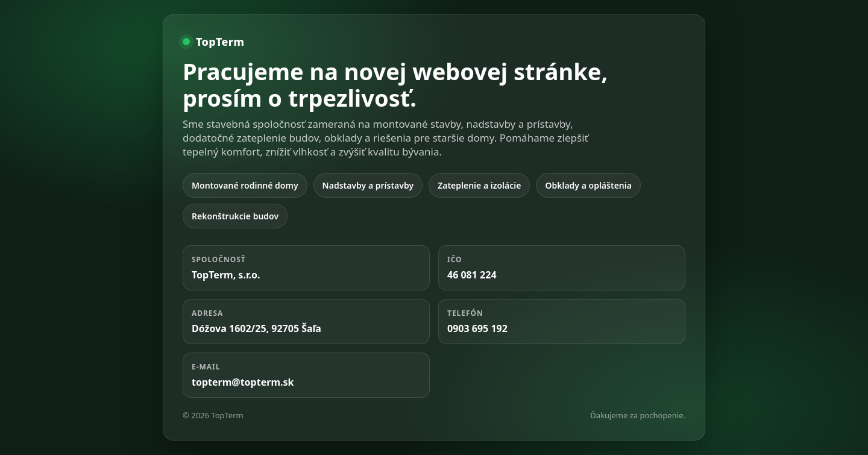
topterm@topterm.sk (243, 382)
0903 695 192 (477, 328)
